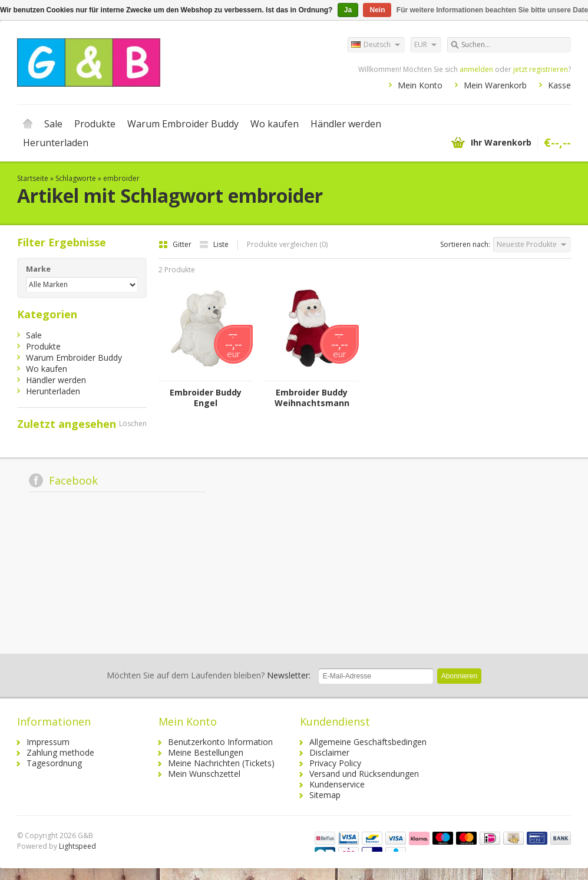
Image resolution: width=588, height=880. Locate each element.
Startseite (28, 124)
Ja (348, 10)
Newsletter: (209, 675)
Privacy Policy (335, 763)
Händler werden (346, 124)
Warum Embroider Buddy (183, 124)
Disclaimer (329, 752)
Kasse (559, 85)
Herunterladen (56, 143)
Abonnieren (459, 676)
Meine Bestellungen (206, 752)
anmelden (476, 69)
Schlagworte (76, 178)
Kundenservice (337, 784)
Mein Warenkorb (495, 85)
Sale (53, 124)
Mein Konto (420, 85)
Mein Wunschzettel (204, 774)
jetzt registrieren (541, 69)
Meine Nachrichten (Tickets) (221, 763)
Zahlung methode (60, 752)
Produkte (95, 124)
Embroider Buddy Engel (206, 398)
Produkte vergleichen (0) (287, 244)
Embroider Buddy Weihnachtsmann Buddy (312, 398)
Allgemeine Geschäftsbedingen (368, 742)
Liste (214, 244)
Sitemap (325, 795)
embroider (121, 178)
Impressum (48, 742)
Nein (377, 10)
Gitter (176, 244)
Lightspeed (77, 846)
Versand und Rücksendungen (364, 774)
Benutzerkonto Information (220, 742)
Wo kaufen (275, 124)
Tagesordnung (54, 763)
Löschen (133, 423)
